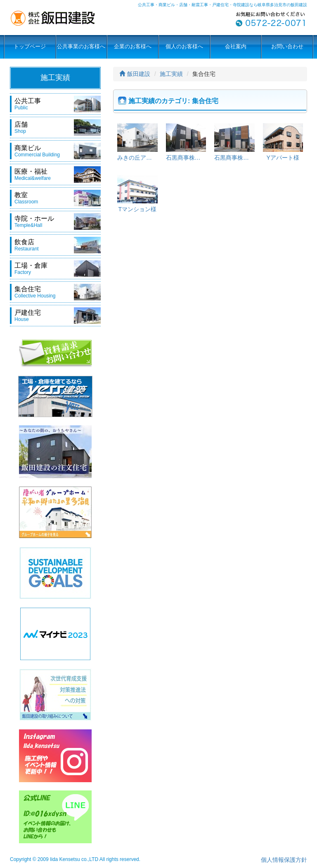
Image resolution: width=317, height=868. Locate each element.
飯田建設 (135, 74)
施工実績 (171, 74)
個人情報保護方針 (284, 860)
